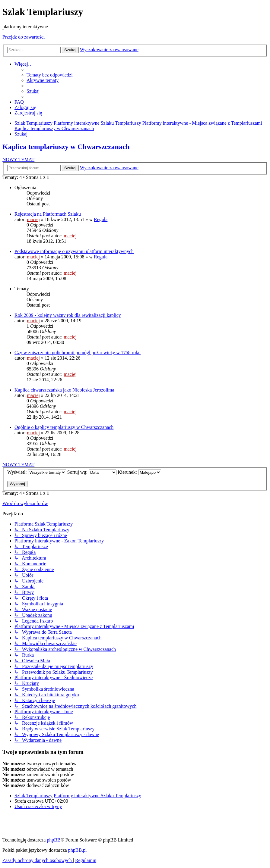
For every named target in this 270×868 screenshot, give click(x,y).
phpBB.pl (78, 850)
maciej (33, 219)
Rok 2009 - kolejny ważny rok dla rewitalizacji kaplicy (68, 315)
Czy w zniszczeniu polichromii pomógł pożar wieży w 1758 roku (78, 353)
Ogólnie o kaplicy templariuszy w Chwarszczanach (64, 427)
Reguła (101, 219)
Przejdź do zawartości (24, 37)
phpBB (54, 840)
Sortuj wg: (92, 472)
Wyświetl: (37, 472)
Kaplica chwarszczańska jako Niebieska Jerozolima (64, 390)
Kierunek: (139, 472)
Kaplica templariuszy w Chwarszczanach (66, 147)
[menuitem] (50, 75)
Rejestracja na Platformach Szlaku (48, 214)
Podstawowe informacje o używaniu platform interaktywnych (74, 251)
